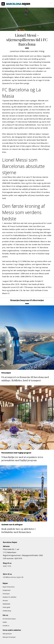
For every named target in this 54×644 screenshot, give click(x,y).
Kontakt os (6, 626)
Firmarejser (6, 594)
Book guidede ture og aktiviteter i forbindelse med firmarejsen (18, 530)
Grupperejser (7, 590)
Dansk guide (6, 607)
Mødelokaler (6, 604)
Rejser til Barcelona (9, 587)
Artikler (5, 622)
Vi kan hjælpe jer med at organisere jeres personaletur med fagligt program (22, 459)
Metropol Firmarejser (9, 637)
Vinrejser (5, 601)
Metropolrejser (7, 634)
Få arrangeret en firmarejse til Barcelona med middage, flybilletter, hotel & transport (25, 379)
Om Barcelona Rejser (9, 619)
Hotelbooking (7, 611)
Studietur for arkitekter (10, 597)
